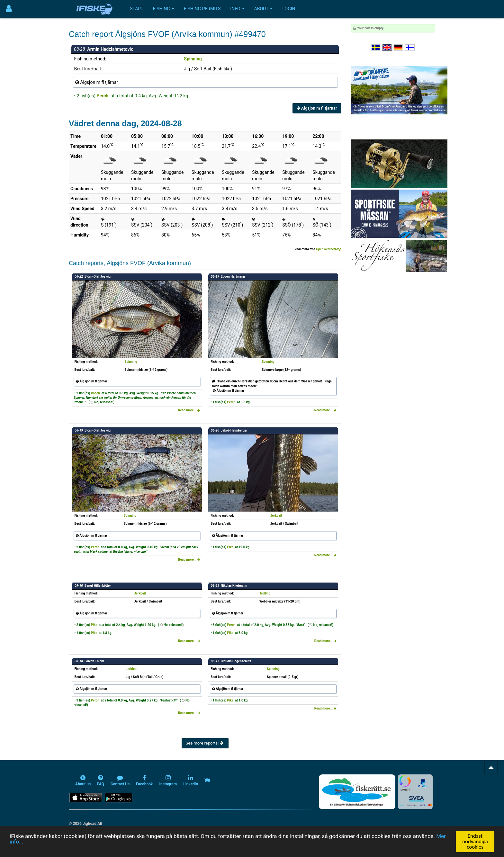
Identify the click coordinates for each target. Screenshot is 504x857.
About (264, 9)
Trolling (265, 593)
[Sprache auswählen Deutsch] (399, 48)
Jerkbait (276, 516)
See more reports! (205, 743)
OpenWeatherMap (328, 249)
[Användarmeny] (9, 9)
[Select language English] (387, 48)
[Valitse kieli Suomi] (410, 48)
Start (137, 9)
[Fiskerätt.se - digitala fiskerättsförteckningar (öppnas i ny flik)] (357, 792)
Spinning (193, 59)
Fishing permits (202, 9)
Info (237, 9)
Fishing (164, 9)
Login (289, 9)
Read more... (189, 410)
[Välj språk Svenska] (376, 48)
